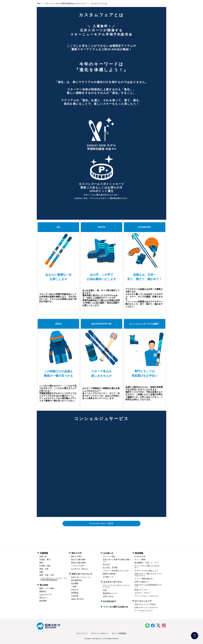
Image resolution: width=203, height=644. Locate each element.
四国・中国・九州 (47, 575)
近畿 (41, 572)
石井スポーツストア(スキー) (146, 608)
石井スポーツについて (82, 574)
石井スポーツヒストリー (81, 577)
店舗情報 (44, 553)
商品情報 (139, 553)
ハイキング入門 (77, 566)
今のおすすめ (140, 556)
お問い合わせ (108, 596)
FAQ (105, 590)
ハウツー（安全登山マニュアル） (116, 571)
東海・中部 (44, 569)
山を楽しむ (108, 553)
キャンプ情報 (140, 560)
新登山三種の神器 (78, 563)
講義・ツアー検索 (47, 588)
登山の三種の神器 (78, 560)
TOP (39, 3)
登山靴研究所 (77, 580)
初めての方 (77, 553)
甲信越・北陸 (45, 566)
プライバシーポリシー (100, 633)
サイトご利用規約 (119, 633)
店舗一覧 (43, 556)
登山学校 (44, 585)
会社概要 (75, 583)
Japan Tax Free (77, 599)
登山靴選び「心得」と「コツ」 (147, 563)
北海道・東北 (45, 560)
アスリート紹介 (109, 556)
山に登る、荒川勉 (110, 568)
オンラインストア (143, 601)
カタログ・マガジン (143, 593)
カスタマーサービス (113, 582)
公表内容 (75, 596)
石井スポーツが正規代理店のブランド (148, 586)
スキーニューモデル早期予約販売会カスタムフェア (66, 3)
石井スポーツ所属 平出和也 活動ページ (117, 560)
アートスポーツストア (144, 611)
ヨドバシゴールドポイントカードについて (116, 586)
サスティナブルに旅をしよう (146, 571)
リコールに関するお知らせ (116, 607)
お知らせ (75, 590)
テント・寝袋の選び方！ (144, 579)
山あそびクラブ (46, 595)
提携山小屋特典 (109, 574)
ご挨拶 (74, 587)
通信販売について (110, 593)
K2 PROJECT (110, 601)
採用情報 (75, 593)
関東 (41, 563)
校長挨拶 (43, 601)
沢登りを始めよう (142, 582)
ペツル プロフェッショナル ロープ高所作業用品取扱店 (53, 579)
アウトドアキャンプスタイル (146, 596)
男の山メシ (44, 598)
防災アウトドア (141, 590)
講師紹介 (43, 591)
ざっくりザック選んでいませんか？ (147, 567)
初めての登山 (77, 556)
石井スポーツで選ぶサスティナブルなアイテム (148, 575)
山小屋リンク (108, 577)
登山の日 (106, 564)
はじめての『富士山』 (80, 569)
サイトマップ (82, 633)
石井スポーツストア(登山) (145, 604)
